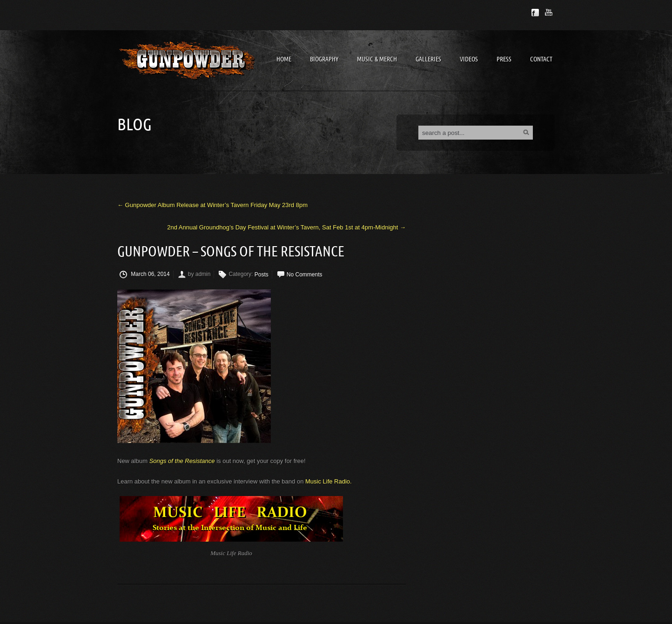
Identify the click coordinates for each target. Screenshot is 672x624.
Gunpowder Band (187, 60)
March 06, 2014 (145, 275)
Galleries (428, 59)
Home (284, 59)
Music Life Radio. (329, 481)
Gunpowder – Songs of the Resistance (231, 252)
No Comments (305, 275)
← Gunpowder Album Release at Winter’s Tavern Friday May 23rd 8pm (212, 205)
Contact (541, 59)
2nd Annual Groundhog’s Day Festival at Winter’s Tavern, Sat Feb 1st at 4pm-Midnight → (286, 227)
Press (504, 59)
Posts (262, 275)
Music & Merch (377, 59)
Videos (469, 59)
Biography (324, 59)
